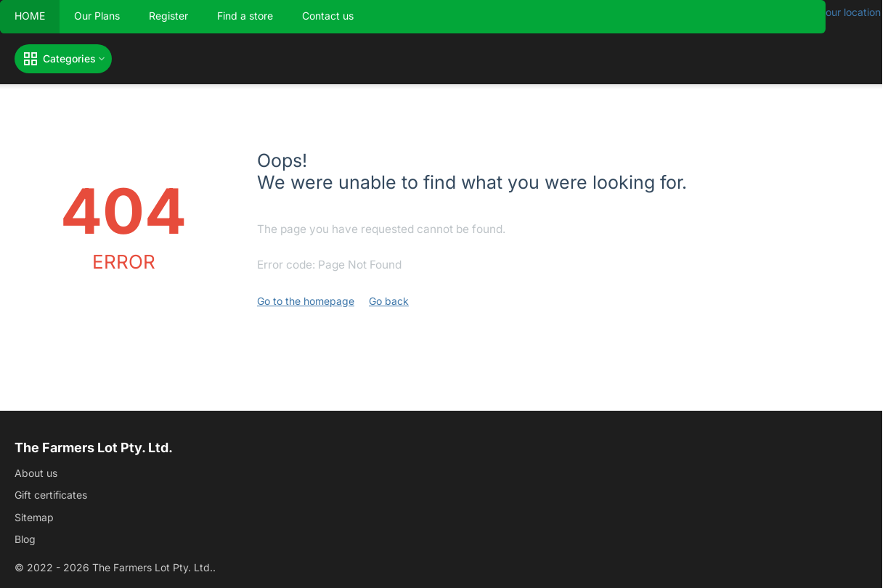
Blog (25, 539)
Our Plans (97, 16)
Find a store (245, 16)
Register (168, 16)
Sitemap (34, 517)
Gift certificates (51, 495)
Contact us (328, 16)
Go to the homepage (306, 301)
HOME (30, 16)
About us (36, 473)
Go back (389, 301)
